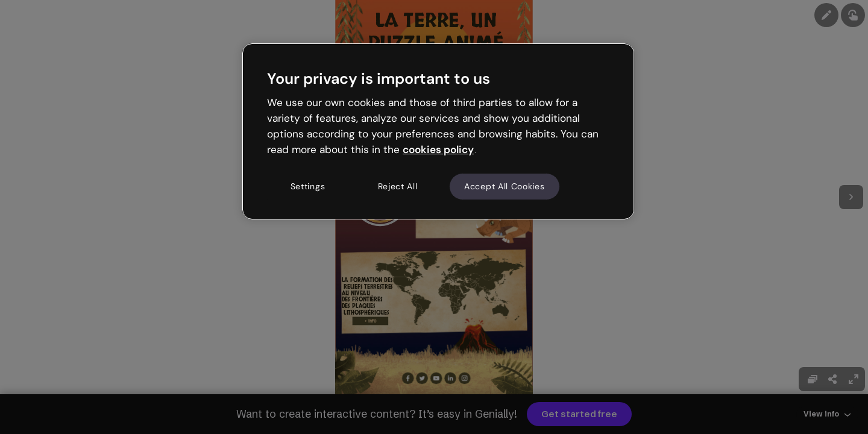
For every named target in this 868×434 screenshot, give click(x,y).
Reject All (398, 186)
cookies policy (438, 149)
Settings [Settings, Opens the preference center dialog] (308, 186)
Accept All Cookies (505, 186)
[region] (438, 131)
